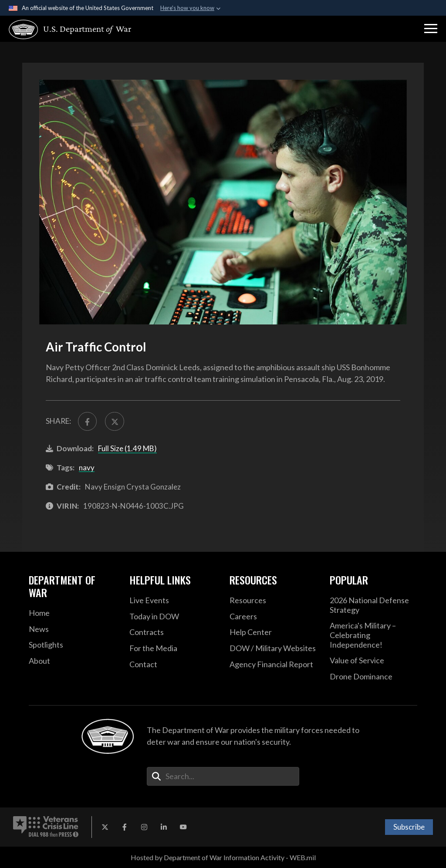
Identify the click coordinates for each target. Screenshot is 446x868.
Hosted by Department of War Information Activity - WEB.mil (223, 857)
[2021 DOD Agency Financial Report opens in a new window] (273, 665)
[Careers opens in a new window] (273, 617)
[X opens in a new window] (105, 827)
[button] (431, 29)
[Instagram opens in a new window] (144, 827)
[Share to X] (114, 421)
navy (87, 468)
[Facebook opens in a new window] (125, 827)
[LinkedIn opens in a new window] (164, 827)
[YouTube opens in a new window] (183, 827)
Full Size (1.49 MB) (127, 448)
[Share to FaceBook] (87, 421)
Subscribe (409, 827)
